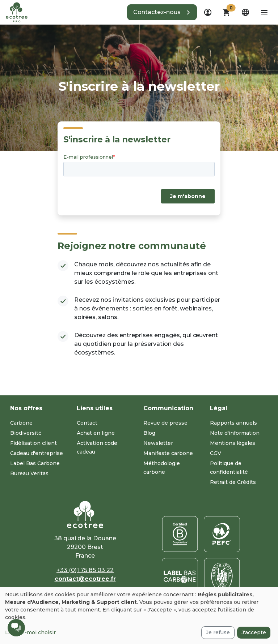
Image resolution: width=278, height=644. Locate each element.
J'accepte (254, 632)
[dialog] (139, 616)
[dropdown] (208, 12)
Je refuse (218, 632)
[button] (162, 12)
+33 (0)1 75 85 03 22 (85, 570)
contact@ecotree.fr (85, 579)
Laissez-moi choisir (30, 632)
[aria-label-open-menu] (264, 12)
